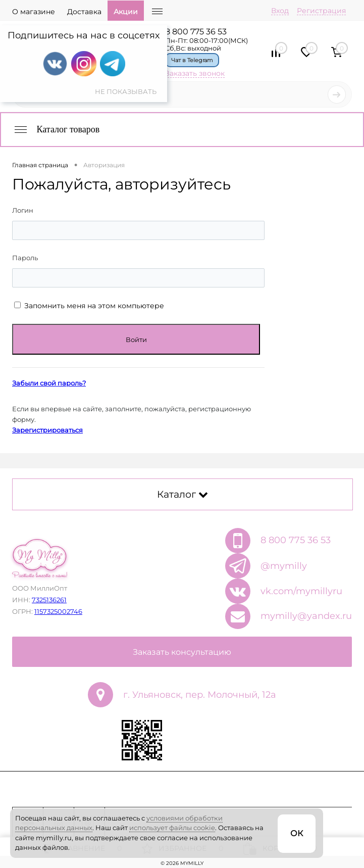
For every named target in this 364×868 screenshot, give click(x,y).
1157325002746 (58, 611)
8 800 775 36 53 (196, 32)
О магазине (34, 12)
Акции (126, 12)
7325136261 (49, 600)
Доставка (84, 12)
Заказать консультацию (182, 652)
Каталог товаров (56, 129)
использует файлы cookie (172, 828)
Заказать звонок (195, 73)
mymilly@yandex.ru (306, 616)
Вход (280, 11)
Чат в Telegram (192, 60)
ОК (297, 833)
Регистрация (321, 11)
